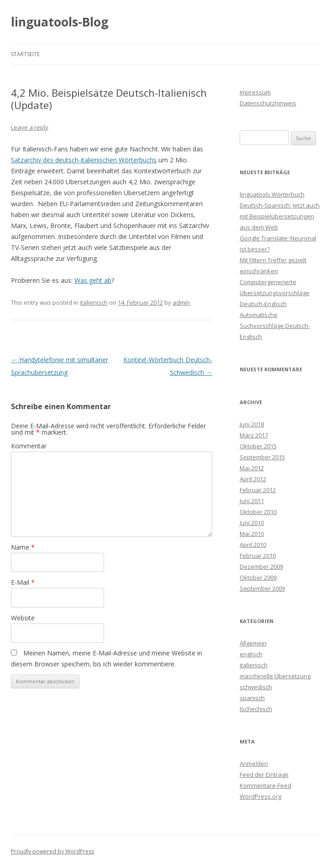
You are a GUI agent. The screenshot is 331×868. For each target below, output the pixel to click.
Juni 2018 (252, 424)
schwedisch (256, 687)
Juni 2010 (252, 523)
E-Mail (23, 582)
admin (181, 302)
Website (23, 618)
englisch (251, 654)
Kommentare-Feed (265, 785)
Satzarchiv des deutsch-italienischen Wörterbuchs (84, 160)
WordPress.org (260, 796)
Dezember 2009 (261, 567)
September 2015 (262, 457)
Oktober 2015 (258, 446)
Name (23, 547)
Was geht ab (93, 280)
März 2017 (254, 435)
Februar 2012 (258, 490)
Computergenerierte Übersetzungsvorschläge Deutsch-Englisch (275, 293)
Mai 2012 (252, 468)
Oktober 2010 (258, 512)
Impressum (255, 92)
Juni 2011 (252, 501)
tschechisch (256, 709)
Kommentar (29, 446)
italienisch (94, 302)
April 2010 (253, 545)
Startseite (25, 54)
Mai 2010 (252, 534)
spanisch (252, 698)
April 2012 (253, 479)
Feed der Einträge (264, 774)
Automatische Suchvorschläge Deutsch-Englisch (275, 326)
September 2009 (262, 588)
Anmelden (254, 764)
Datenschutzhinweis (268, 103)
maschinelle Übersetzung (275, 676)
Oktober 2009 (258, 577)
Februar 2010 (258, 556)
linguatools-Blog (60, 22)
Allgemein (253, 643)
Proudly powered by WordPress (53, 851)
